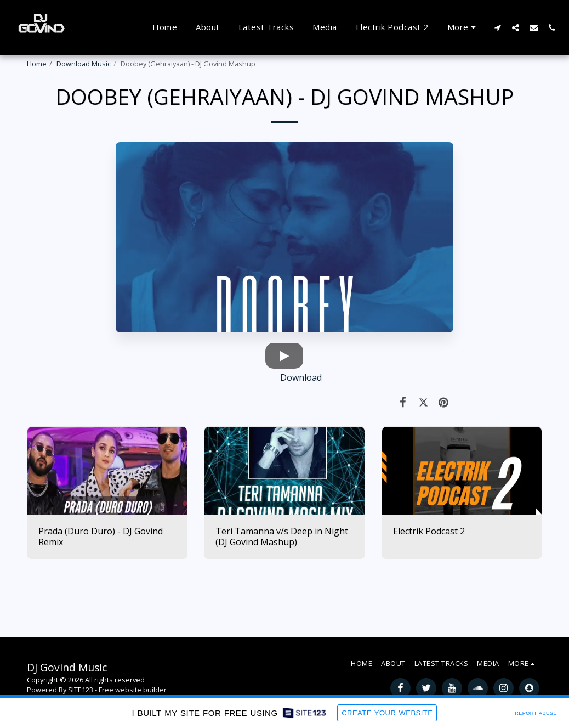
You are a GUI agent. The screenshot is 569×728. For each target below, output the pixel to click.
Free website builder (133, 690)
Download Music (84, 64)
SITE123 (81, 690)
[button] (497, 27)
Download (219, 377)
